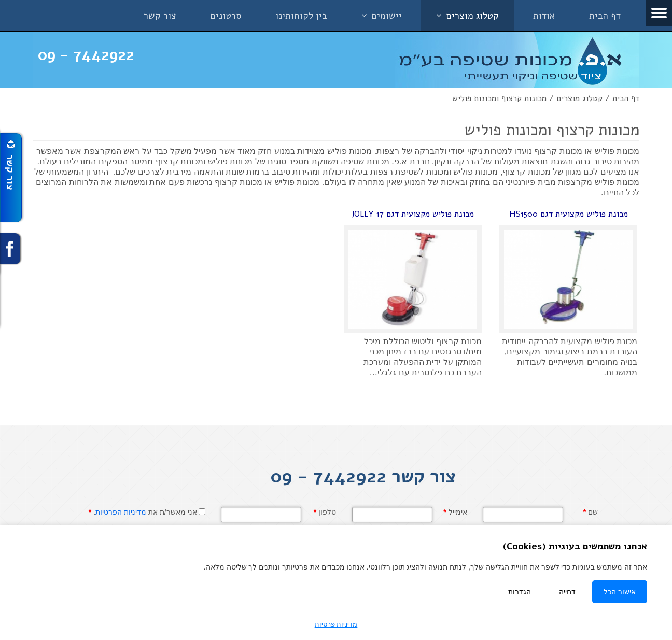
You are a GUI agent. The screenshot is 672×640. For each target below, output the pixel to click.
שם (591, 512)
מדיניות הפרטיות (121, 512)
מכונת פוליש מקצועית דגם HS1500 (569, 214)
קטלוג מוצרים (579, 98)
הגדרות (520, 592)
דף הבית (626, 98)
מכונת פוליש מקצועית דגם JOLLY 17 (413, 214)
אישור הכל (620, 592)
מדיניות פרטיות (336, 624)
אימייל (455, 512)
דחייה (567, 592)
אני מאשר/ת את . (143, 512)
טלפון (325, 512)
